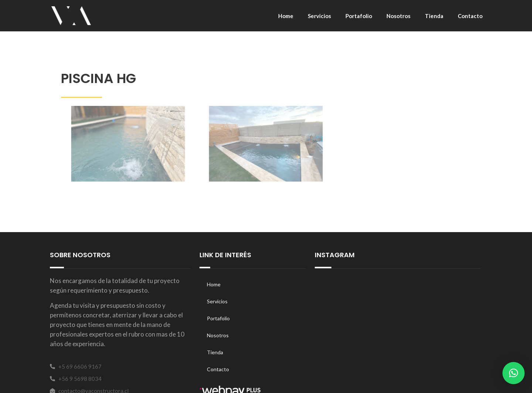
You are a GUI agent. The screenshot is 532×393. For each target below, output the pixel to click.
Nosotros (398, 16)
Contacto (470, 16)
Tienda (434, 16)
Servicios (319, 16)
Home (286, 16)
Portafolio (359, 16)
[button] (514, 373)
